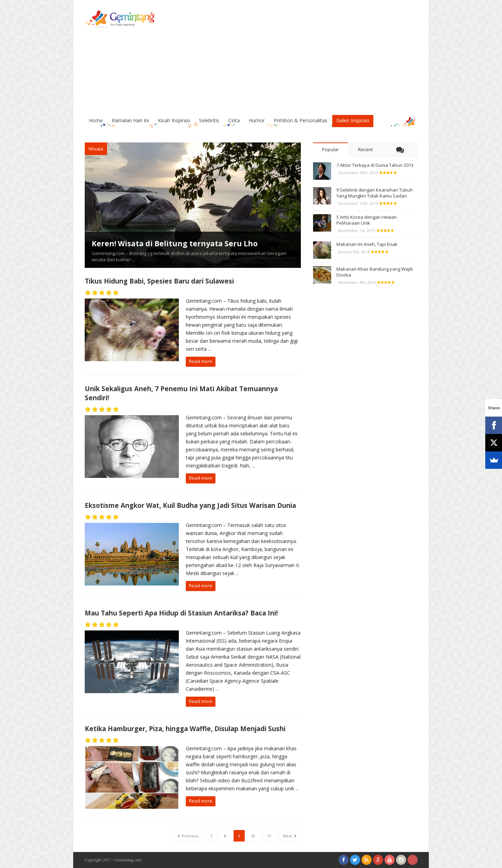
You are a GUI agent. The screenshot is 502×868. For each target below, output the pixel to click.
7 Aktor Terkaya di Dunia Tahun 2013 (375, 165)
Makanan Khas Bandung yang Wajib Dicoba (375, 272)
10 (253, 836)
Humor (257, 120)
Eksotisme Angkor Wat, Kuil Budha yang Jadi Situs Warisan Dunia (190, 505)
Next (290, 836)
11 (269, 836)
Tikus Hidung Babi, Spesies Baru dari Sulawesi (159, 281)
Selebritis (209, 120)
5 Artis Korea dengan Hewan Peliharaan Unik (367, 220)
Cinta (234, 120)
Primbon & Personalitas (301, 120)
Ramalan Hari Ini (130, 120)
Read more (201, 361)
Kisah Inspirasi (174, 120)
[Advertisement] (291, 59)
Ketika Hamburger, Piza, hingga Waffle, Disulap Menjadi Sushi (185, 728)
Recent (365, 149)
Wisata (96, 149)
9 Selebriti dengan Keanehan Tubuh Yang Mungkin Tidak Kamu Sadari (375, 193)
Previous (188, 836)
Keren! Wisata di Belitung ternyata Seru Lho (175, 243)
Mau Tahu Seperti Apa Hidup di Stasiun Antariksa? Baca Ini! (181, 613)
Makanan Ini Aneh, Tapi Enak (367, 244)
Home (96, 120)
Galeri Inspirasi (353, 120)
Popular (330, 149)
